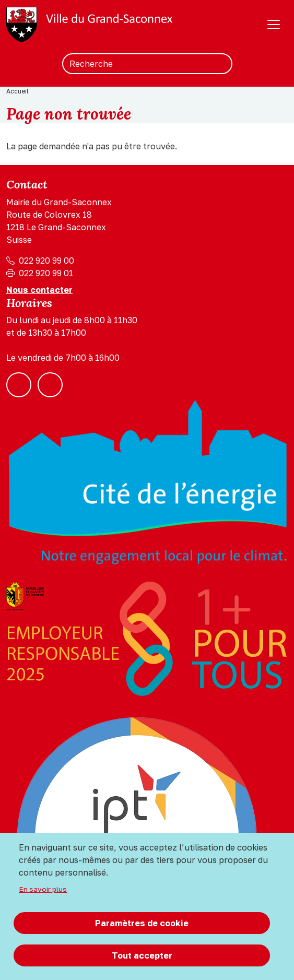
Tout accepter (142, 955)
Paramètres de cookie (142, 923)
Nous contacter (39, 290)
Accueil (17, 91)
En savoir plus (43, 889)
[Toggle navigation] (274, 25)
